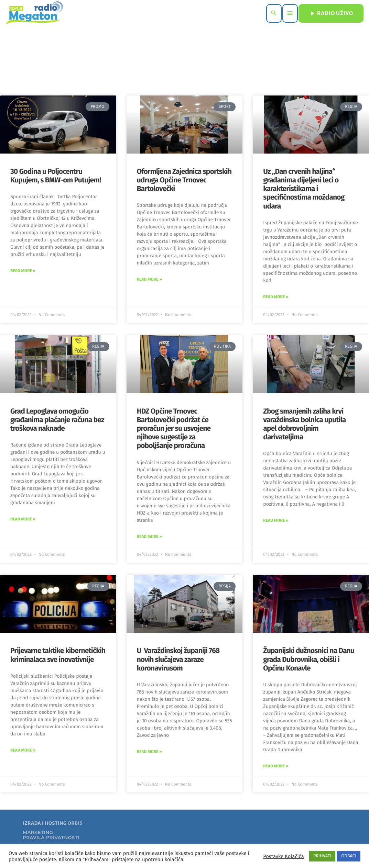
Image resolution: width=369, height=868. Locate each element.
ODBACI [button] (349, 856)
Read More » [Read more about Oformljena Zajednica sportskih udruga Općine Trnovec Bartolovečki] (149, 280)
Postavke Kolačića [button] (283, 856)
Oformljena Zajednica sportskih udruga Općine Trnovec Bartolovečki (184, 180)
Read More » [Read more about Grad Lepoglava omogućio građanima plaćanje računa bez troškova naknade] (23, 519)
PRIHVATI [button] (322, 856)
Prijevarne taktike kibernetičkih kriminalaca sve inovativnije (58, 655)
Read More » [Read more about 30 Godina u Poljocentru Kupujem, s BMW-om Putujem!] (23, 271)
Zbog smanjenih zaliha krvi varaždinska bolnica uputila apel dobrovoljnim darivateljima (304, 424)
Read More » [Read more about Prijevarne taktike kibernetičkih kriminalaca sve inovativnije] (23, 751)
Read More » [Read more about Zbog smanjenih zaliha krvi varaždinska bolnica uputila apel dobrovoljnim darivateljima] (276, 521)
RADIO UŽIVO (331, 13)
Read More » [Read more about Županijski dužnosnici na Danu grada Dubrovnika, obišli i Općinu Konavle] (276, 766)
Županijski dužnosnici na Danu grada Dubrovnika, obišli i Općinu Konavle (309, 659)
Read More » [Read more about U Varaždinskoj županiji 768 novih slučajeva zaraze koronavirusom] (149, 752)
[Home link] (34, 13)
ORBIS (75, 823)
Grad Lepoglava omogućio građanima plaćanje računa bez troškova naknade (57, 420)
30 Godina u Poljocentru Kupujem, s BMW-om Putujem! (56, 176)
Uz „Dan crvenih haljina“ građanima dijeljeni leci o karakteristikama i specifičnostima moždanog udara (304, 189)
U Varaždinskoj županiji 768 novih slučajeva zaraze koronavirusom (178, 659)
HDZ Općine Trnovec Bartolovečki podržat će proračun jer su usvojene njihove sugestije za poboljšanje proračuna (174, 429)
